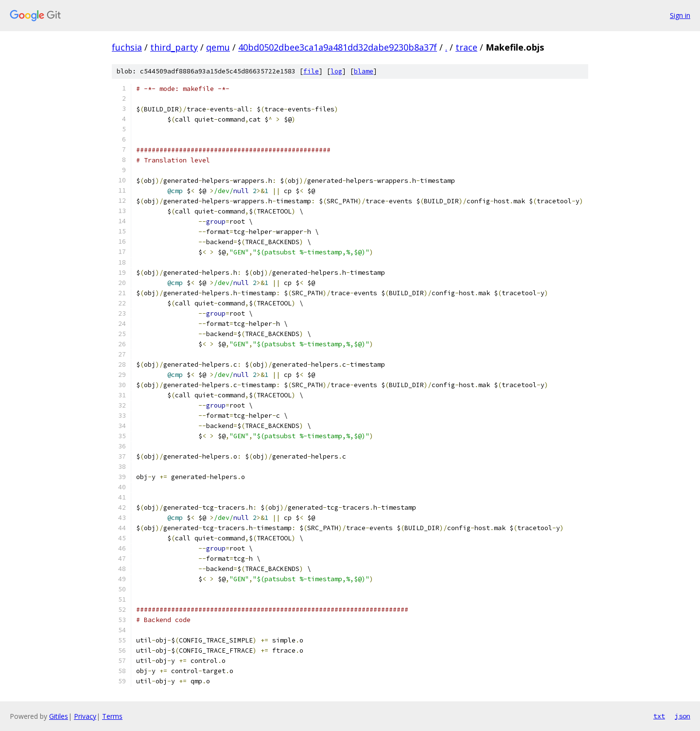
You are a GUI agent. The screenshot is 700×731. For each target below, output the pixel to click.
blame (364, 71)
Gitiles (59, 716)
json (682, 716)
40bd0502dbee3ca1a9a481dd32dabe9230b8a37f (338, 47)
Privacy (85, 716)
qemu (218, 47)
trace (466, 47)
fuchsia (127, 47)
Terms (112, 716)
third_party (174, 47)
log (336, 71)
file (311, 71)
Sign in (680, 15)
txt (659, 716)
